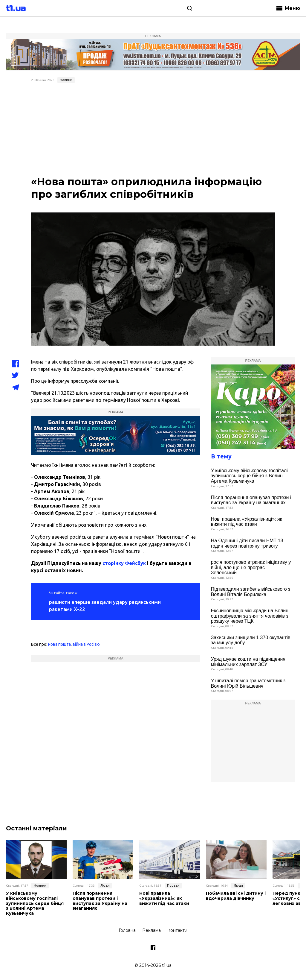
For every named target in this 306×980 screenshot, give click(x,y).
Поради (173, 885)
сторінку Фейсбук (124, 563)
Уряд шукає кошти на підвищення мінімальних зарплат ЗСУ (248, 662)
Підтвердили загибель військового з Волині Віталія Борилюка (251, 592)
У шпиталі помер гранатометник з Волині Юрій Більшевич (248, 683)
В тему (221, 456)
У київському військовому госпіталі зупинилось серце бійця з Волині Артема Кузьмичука (249, 476)
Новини (66, 80)
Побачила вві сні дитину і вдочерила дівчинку (236, 896)
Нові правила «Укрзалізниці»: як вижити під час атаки (247, 522)
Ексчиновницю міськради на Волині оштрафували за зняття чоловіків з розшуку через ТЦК (250, 616)
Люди (105, 885)
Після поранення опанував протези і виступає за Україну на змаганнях (251, 500)
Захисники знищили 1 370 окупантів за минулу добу (251, 640)
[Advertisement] (153, 130)
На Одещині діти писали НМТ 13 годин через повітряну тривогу (247, 543)
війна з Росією (86, 644)
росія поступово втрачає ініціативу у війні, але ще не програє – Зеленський (251, 567)
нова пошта (59, 644)
